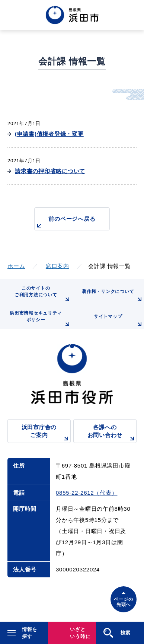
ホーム (16, 266)
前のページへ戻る (65, 223)
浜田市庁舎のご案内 (46, 433)
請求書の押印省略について (50, 171)
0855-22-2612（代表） (87, 493)
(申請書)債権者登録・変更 (49, 134)
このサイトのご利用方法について (43, 295)
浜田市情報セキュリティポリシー (41, 320)
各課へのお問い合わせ (112, 433)
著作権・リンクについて (113, 296)
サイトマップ (119, 321)
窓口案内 (57, 266)
